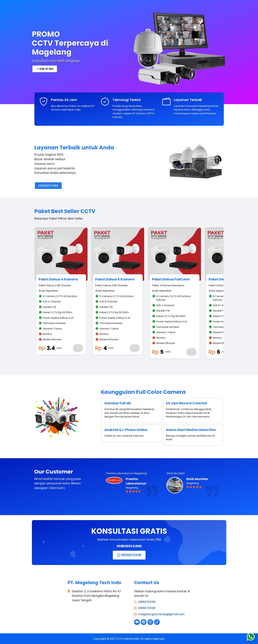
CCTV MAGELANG (128, 639)
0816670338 (147, 602)
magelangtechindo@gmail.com (161, 614)
